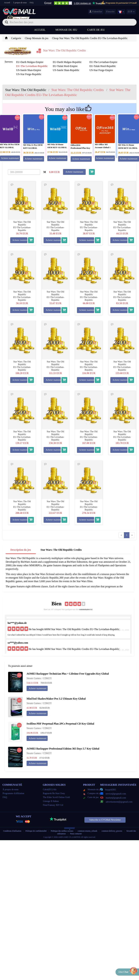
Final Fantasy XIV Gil (53, 805)
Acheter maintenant (34, 159)
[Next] (132, 535)
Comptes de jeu (93, 793)
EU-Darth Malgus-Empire (30, 62)
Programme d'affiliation (13, 793)
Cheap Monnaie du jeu (37, 38)
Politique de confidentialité (36, 831)
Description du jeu (21, 550)
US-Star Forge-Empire (101, 70)
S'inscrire (110, 12)
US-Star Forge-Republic (29, 74)
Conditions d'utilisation (12, 831)
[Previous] (121, 535)
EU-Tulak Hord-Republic (103, 66)
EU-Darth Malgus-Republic (67, 62)
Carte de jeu (96, 30)
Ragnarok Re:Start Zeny (54, 793)
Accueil (7, 3)
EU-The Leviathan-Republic (32, 66)
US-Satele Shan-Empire (29, 70)
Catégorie (16, 38)
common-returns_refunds (87, 831)
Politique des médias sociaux (62, 831)
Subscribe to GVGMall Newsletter (105, 820)
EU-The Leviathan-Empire (103, 62)
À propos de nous (20, 3)
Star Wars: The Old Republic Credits (61, 550)
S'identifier (96, 12)
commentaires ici (86, 609)
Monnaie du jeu (66, 30)
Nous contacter (76, 834)
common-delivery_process (112, 831)
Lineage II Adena (51, 801)
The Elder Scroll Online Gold (56, 797)
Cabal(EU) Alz (50, 789)
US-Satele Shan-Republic (66, 70)
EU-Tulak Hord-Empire (65, 66)
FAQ (32, 3)
